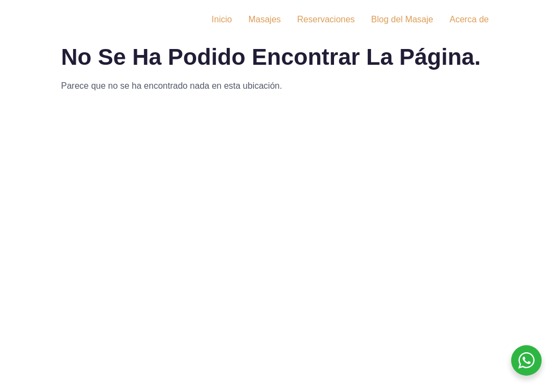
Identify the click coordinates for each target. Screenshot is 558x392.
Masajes (265, 19)
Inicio (222, 19)
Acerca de (469, 19)
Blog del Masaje (402, 19)
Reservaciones (326, 19)
